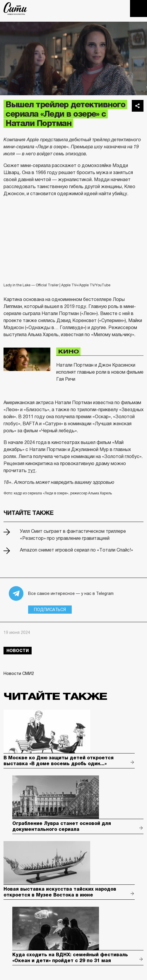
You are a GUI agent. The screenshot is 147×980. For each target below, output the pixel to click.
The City (15, 8)
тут (32, 471)
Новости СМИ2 (19, 673)
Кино (68, 352)
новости (18, 651)
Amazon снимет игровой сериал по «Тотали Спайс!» (76, 550)
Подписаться (50, 610)
